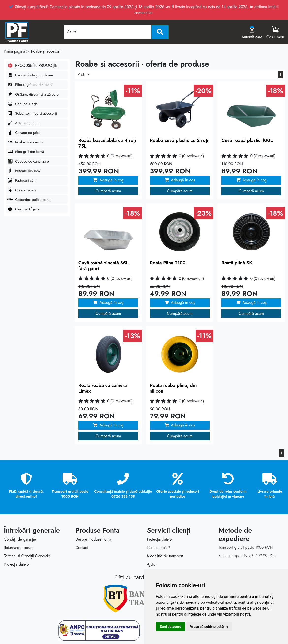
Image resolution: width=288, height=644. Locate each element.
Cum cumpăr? (159, 548)
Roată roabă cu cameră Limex (103, 388)
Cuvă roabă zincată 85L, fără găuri (104, 266)
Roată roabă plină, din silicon (173, 388)
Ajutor (152, 564)
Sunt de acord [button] (171, 627)
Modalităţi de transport (165, 556)
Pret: (82, 75)
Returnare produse (19, 548)
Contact (82, 548)
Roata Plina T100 (168, 263)
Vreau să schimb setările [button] (209, 627)
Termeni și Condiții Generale (27, 556)
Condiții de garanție (20, 539)
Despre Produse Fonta (93, 539)
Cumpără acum (108, 191)
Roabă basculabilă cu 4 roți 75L (107, 143)
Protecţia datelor (160, 539)
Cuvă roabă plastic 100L (247, 140)
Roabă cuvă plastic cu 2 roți (179, 140)
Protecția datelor (17, 564)
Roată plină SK (237, 263)
